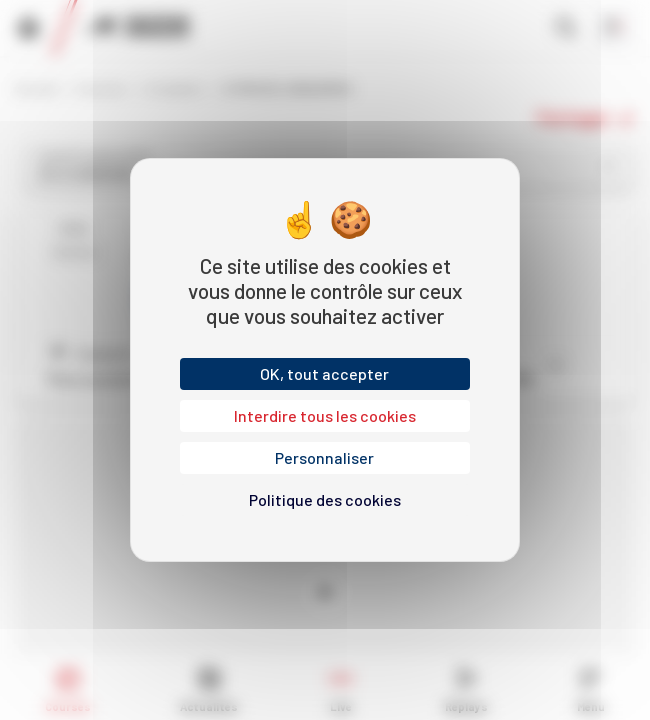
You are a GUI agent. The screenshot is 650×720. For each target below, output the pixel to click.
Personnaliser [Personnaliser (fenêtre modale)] (324, 457)
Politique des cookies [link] (325, 499)
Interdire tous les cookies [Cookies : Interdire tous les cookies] (325, 415)
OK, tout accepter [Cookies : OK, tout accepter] (324, 373)
